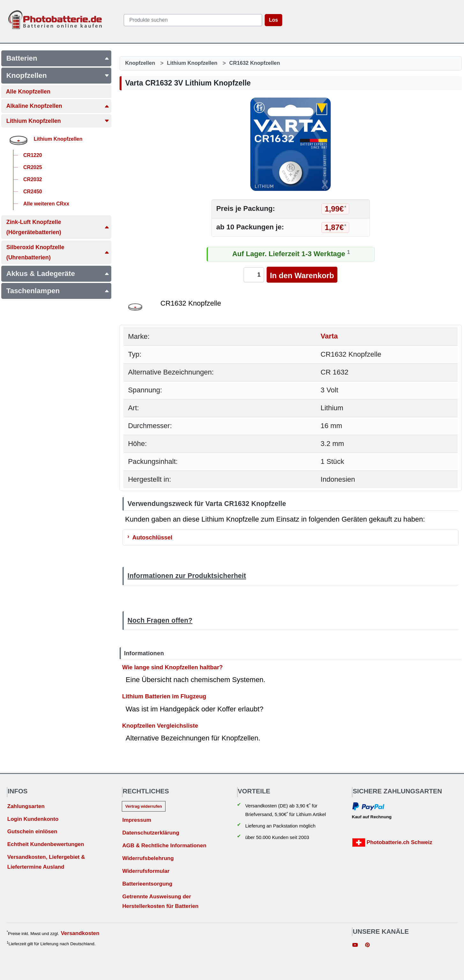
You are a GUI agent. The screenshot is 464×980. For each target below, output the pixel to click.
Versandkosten (80, 933)
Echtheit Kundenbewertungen (46, 844)
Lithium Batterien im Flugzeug (164, 696)
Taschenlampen (58, 291)
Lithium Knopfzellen (58, 121)
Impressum (137, 820)
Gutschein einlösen (32, 832)
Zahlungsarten (26, 806)
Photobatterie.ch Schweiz (392, 843)
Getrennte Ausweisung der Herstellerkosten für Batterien (160, 902)
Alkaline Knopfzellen (58, 106)
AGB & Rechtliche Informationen (164, 846)
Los (273, 20)
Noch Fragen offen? (160, 620)
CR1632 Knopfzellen (255, 63)
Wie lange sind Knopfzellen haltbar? (173, 667)
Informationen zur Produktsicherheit (187, 576)
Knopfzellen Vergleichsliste (160, 726)
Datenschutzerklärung (151, 833)
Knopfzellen (58, 75)
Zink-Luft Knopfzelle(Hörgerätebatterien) (58, 227)
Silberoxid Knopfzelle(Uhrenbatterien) (58, 252)
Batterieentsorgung (147, 884)
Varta (329, 336)
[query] (193, 20)
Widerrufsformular (146, 871)
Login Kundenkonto (33, 819)
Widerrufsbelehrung (148, 858)
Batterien (58, 58)
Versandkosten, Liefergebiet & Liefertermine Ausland (46, 862)
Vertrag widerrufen (144, 806)
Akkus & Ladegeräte (58, 274)
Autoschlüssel (152, 537)
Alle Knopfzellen (28, 92)
